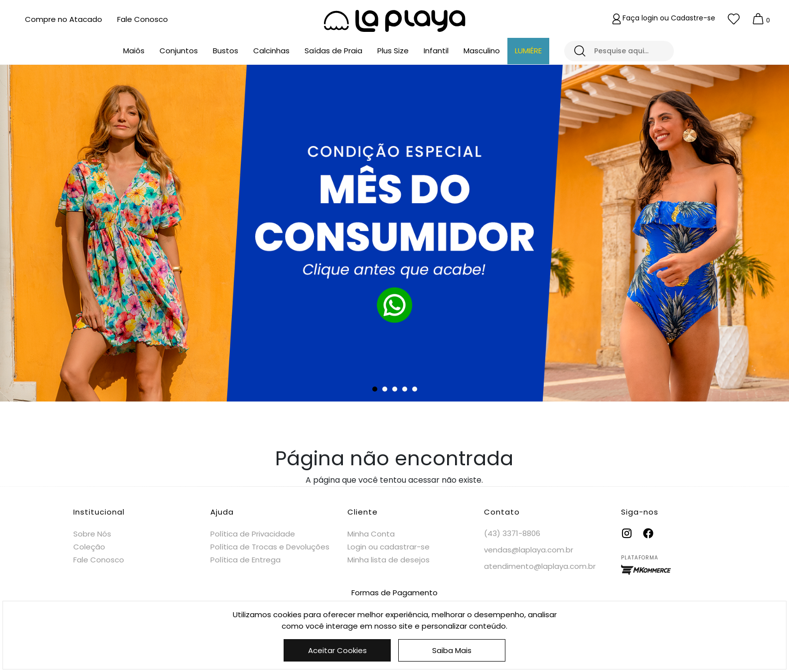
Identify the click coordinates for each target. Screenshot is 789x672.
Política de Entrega (245, 560)
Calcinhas (271, 51)
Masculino (482, 51)
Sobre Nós (92, 534)
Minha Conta (371, 534)
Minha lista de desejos (389, 560)
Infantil (436, 51)
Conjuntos (179, 51)
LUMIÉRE (528, 51)
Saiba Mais (452, 650)
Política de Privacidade (253, 534)
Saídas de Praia (333, 51)
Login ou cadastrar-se (389, 547)
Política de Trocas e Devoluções (270, 547)
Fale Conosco (143, 19)
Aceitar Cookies (337, 650)
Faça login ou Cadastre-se (669, 18)
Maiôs (134, 51)
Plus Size (393, 51)
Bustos (226, 51)
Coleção (89, 547)
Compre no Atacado (64, 19)
